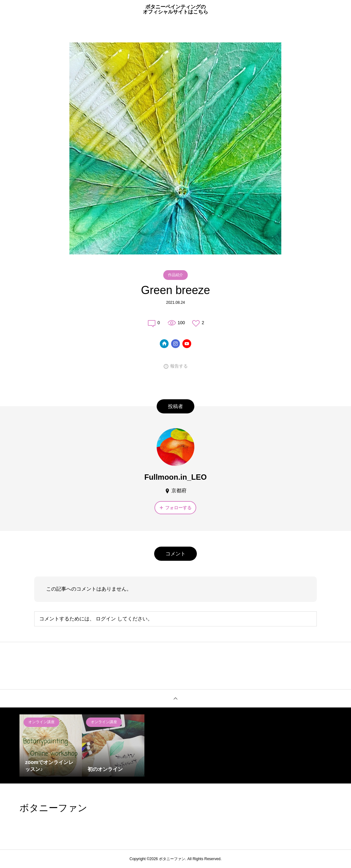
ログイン (106, 619)
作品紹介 (175, 275)
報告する (179, 366)
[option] (51, 746)
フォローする (178, 508)
